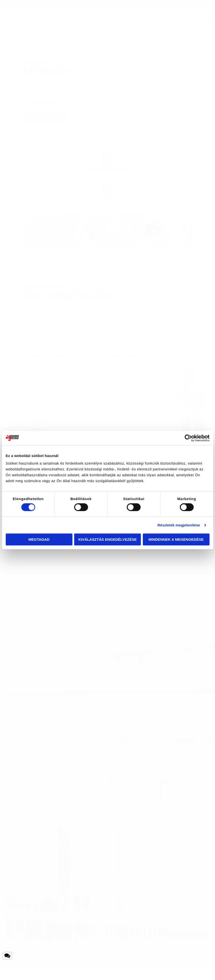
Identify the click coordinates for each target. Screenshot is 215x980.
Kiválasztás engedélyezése (108, 539)
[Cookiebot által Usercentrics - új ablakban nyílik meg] (188, 438)
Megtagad (39, 539)
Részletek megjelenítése (179, 525)
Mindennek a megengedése (176, 539)
